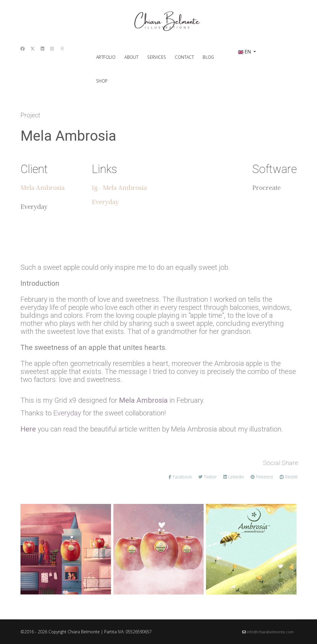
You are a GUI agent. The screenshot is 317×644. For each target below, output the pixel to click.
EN (245, 52)
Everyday (105, 202)
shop (102, 81)
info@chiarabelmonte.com (270, 632)
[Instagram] (52, 49)
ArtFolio (106, 57)
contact (184, 57)
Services (157, 57)
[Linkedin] (42, 49)
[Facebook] (23, 49)
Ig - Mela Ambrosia (119, 187)
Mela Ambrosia (43, 187)
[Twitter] (33, 49)
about (131, 57)
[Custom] (63, 49)
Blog (209, 57)
